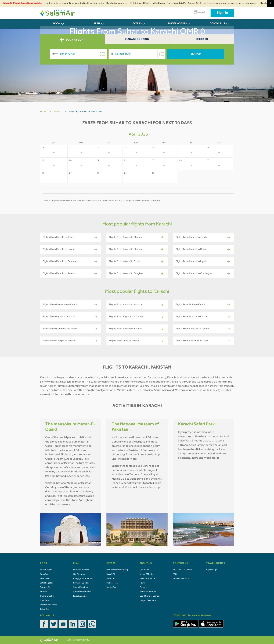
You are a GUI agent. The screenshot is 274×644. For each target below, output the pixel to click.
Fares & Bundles (80, 596)
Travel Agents (177, 24)
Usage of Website (148, 601)
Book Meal (45, 579)
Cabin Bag (45, 609)
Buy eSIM (111, 574)
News (142, 583)
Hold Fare (44, 601)
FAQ (175, 574)
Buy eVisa (111, 579)
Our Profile (144, 570)
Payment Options (81, 583)
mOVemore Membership (117, 570)
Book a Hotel (112, 583)
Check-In (202, 39)
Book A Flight (46, 570)
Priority (43, 592)
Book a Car (111, 588)
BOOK (57, 24)
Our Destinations (81, 570)
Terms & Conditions (149, 592)
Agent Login (212, 570)
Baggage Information (83, 579)
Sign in (222, 13)
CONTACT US (217, 24)
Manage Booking (137, 39)
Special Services (81, 588)
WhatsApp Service (48, 605)
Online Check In (47, 596)
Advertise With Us (181, 579)
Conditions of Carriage (150, 596)
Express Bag (46, 588)
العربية (199, 12)
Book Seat (45, 574)
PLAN (97, 24)
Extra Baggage (47, 583)
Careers (143, 588)
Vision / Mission (147, 574)
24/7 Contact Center (182, 570)
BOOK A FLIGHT (72, 40)
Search (196, 54)
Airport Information (82, 592)
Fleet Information (148, 579)
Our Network (79, 574)
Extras (137, 24)
